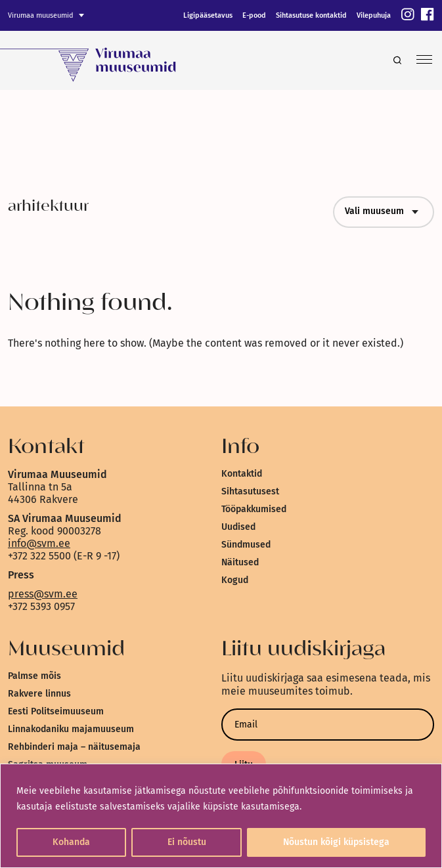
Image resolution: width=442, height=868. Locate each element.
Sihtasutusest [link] (250, 491)
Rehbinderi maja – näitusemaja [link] (74, 747)
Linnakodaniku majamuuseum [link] (71, 729)
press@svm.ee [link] (43, 594)
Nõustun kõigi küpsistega (336, 842)
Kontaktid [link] (242, 474)
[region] (221, 816)
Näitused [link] (240, 562)
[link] (408, 15)
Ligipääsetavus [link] (208, 15)
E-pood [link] (254, 15)
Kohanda (71, 842)
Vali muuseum (384, 212)
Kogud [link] (235, 580)
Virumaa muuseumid (41, 15)
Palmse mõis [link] (34, 676)
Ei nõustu (187, 842)
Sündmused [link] (246, 545)
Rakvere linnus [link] (39, 694)
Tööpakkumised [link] (254, 509)
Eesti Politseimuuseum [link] (56, 711)
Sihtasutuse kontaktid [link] (311, 15)
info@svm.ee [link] (39, 543)
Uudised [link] (238, 527)
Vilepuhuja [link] (374, 15)
